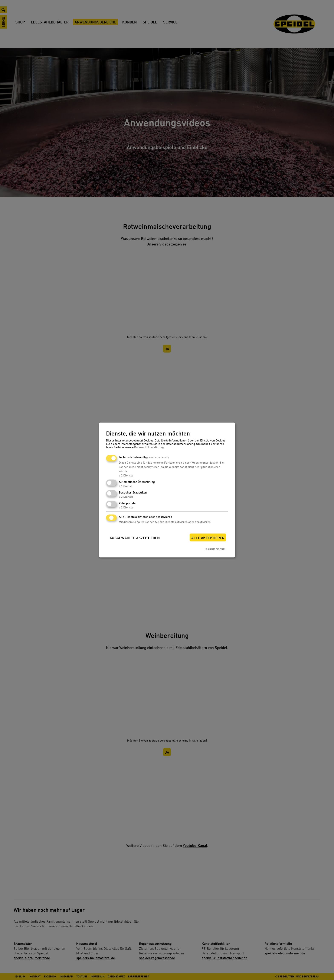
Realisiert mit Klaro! (215, 549)
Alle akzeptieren (208, 538)
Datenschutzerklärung (149, 447)
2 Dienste (126, 475)
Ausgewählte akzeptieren (135, 538)
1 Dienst (125, 486)
